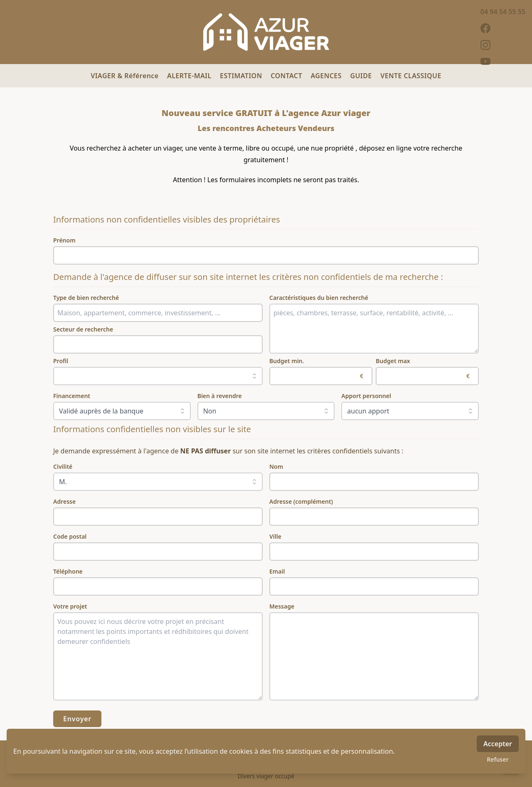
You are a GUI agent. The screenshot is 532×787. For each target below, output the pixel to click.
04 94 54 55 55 (503, 12)
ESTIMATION (242, 76)
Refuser (498, 759)
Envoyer (77, 719)
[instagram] (503, 45)
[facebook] (503, 28)
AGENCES (327, 76)
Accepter (498, 744)
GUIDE (362, 76)
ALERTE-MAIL (190, 76)
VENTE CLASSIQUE (411, 76)
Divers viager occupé (266, 776)
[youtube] (503, 62)
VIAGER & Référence (126, 76)
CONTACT (287, 76)
